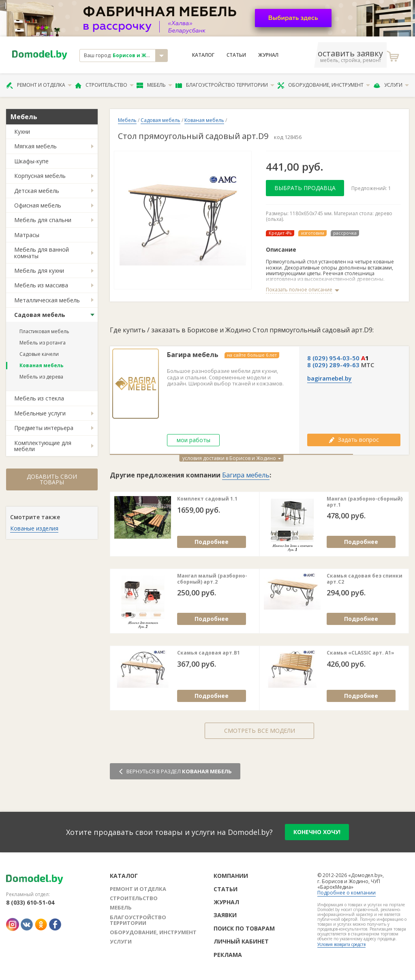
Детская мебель (37, 191)
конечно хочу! (317, 832)
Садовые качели (39, 354)
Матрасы (27, 235)
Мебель (154, 85)
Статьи (236, 55)
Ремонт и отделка (39, 85)
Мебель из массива (41, 285)
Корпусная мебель (40, 176)
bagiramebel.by (329, 379)
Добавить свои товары (52, 479)
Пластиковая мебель (44, 331)
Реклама (228, 955)
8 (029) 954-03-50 (333, 358)
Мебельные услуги (40, 413)
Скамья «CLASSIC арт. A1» (360, 653)
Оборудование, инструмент (324, 85)
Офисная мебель (38, 205)
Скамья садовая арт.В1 (209, 653)
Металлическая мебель (47, 300)
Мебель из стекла (39, 398)
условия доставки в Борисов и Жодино (232, 458)
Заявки (225, 915)
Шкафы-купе (31, 161)
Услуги (391, 85)
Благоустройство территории (225, 85)
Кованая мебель (42, 365)
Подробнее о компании (347, 893)
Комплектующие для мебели (43, 446)
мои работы (194, 440)
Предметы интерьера (44, 428)
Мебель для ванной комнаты (42, 252)
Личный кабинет (241, 941)
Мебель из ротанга (43, 343)
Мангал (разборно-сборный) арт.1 (365, 502)
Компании (231, 876)
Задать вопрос (354, 440)
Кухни (22, 132)
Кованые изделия (34, 528)
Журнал (268, 55)
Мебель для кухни (39, 271)
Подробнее (212, 542)
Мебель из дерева (41, 377)
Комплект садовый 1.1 (207, 499)
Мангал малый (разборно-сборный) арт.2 (212, 579)
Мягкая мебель (35, 146)
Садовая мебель (40, 315)
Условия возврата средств (341, 944)
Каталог (203, 55)
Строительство (104, 85)
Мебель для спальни (43, 220)
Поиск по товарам (244, 928)
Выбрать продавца (305, 188)
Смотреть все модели (260, 731)
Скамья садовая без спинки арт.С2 (365, 579)
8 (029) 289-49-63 (333, 365)
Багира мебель (193, 355)
